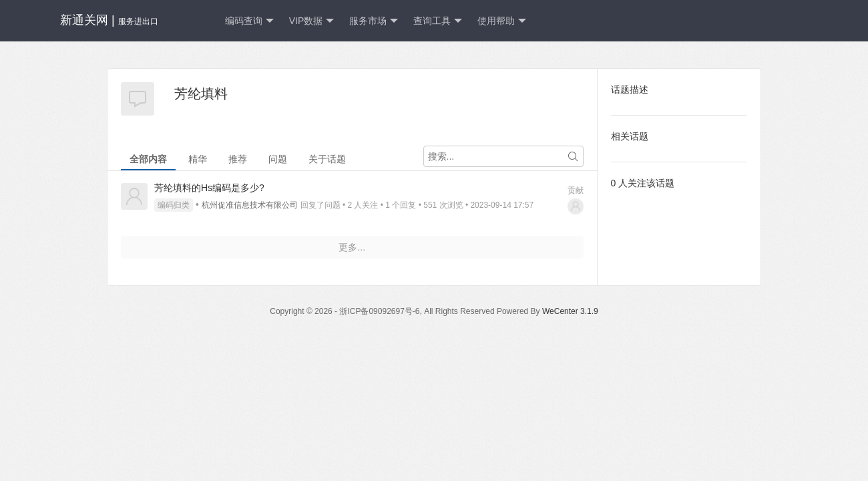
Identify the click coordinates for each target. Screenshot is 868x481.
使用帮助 (502, 21)
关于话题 (327, 159)
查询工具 (438, 21)
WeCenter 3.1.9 (570, 311)
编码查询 (249, 21)
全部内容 (148, 159)
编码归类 (174, 205)
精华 (198, 159)
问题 (278, 159)
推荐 (238, 159)
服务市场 (374, 21)
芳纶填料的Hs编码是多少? (209, 188)
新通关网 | (109, 20)
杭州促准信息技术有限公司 (250, 205)
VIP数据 (312, 21)
